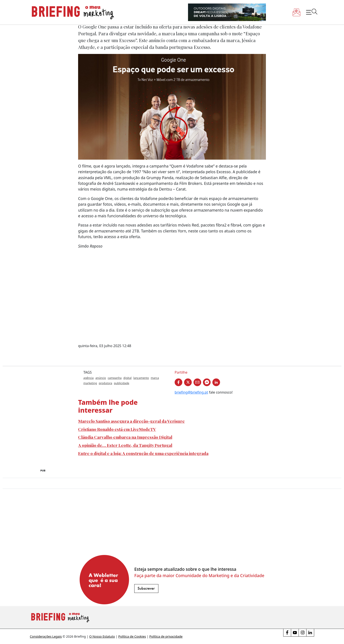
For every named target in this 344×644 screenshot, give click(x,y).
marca (155, 378)
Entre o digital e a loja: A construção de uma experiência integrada (143, 453)
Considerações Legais (46, 636)
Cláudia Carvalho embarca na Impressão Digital (125, 437)
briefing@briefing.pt (191, 392)
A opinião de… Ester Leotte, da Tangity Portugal (125, 445)
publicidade (122, 383)
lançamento (141, 378)
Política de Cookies (132, 636)
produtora (105, 383)
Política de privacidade (166, 636)
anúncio (101, 378)
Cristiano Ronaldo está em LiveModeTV (117, 429)
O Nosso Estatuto (102, 636)
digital (127, 378)
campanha (115, 378)
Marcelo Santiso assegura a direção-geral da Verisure (131, 421)
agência (89, 378)
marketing (90, 383)
